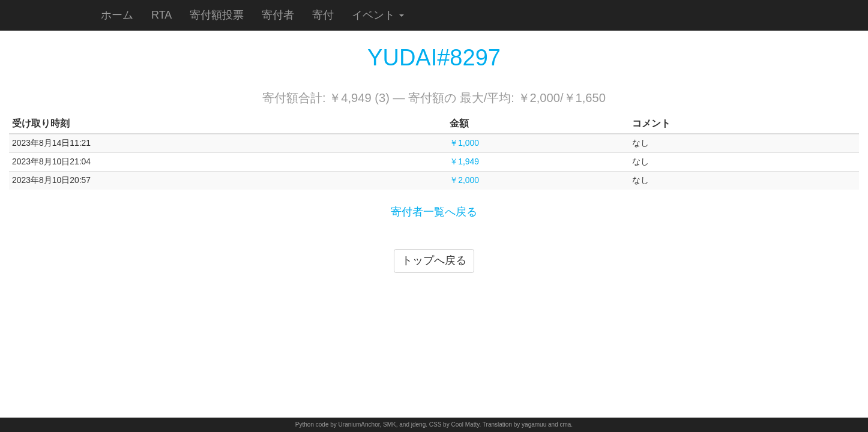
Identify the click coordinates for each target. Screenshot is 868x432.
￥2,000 (464, 180)
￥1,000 (464, 143)
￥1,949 (464, 161)
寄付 (323, 15)
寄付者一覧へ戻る (434, 212)
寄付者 (278, 15)
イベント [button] (378, 15)
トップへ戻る (434, 260)
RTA (161, 15)
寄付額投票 (217, 15)
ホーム (117, 15)
